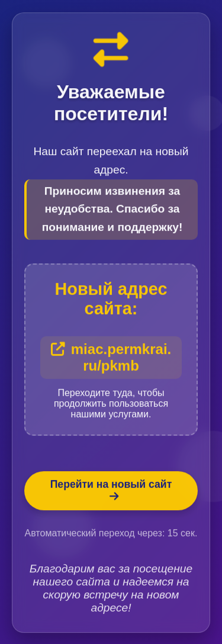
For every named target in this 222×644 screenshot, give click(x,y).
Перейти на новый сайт (111, 491)
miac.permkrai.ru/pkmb (111, 358)
